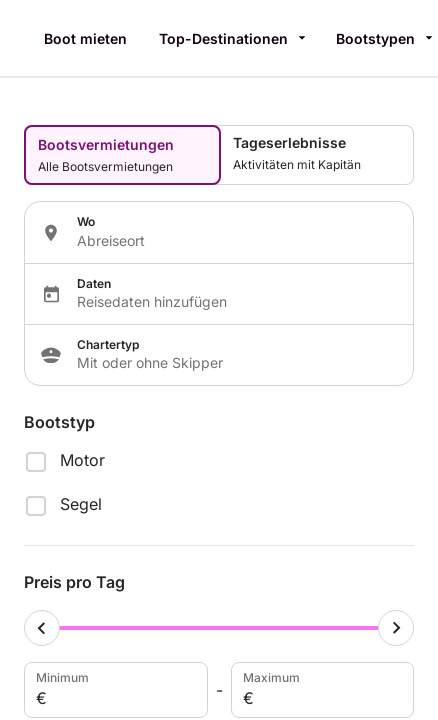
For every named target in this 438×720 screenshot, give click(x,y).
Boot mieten (85, 38)
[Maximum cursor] (396, 628)
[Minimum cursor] (42, 628)
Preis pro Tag (74, 582)
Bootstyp (59, 422)
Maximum (321, 690)
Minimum (114, 690)
